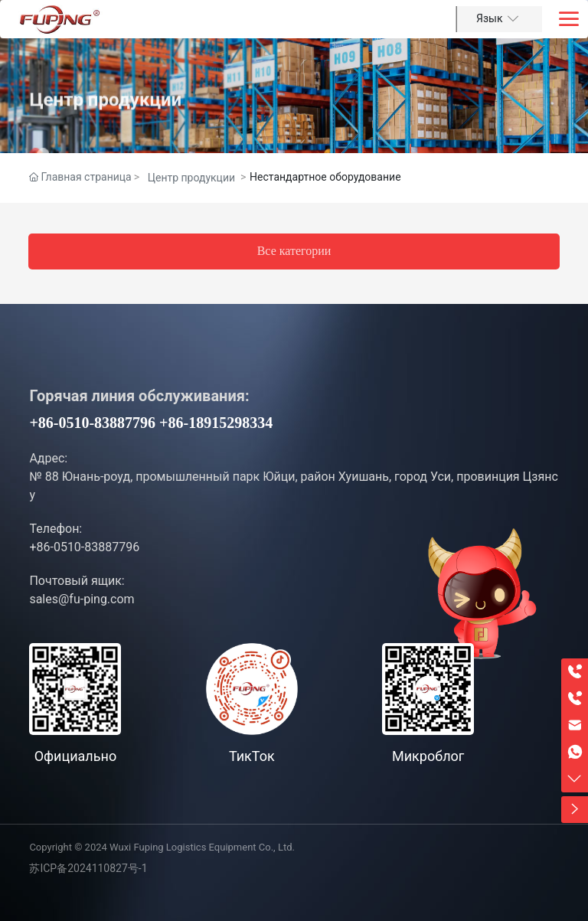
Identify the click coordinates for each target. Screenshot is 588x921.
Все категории (294, 251)
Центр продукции (105, 120)
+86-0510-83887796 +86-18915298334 (151, 423)
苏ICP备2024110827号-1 (88, 868)
